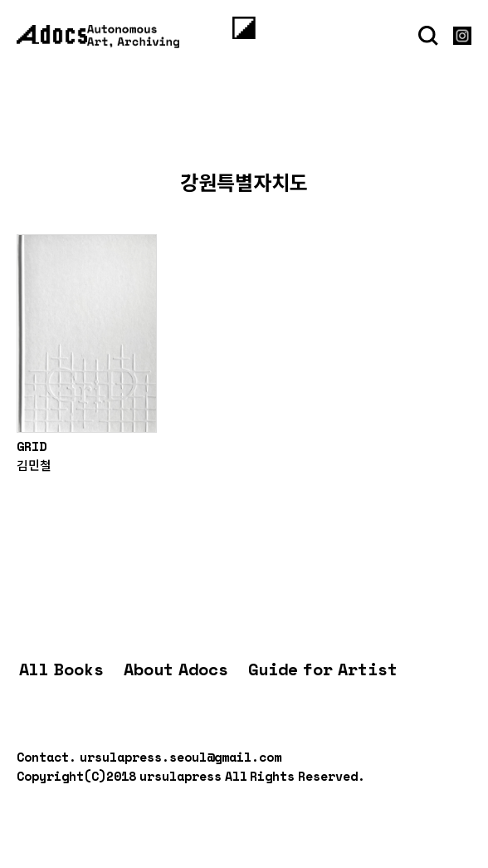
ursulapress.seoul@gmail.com (181, 757)
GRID (32, 446)
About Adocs (176, 669)
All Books (61, 669)
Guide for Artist (323, 669)
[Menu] (244, 27)
